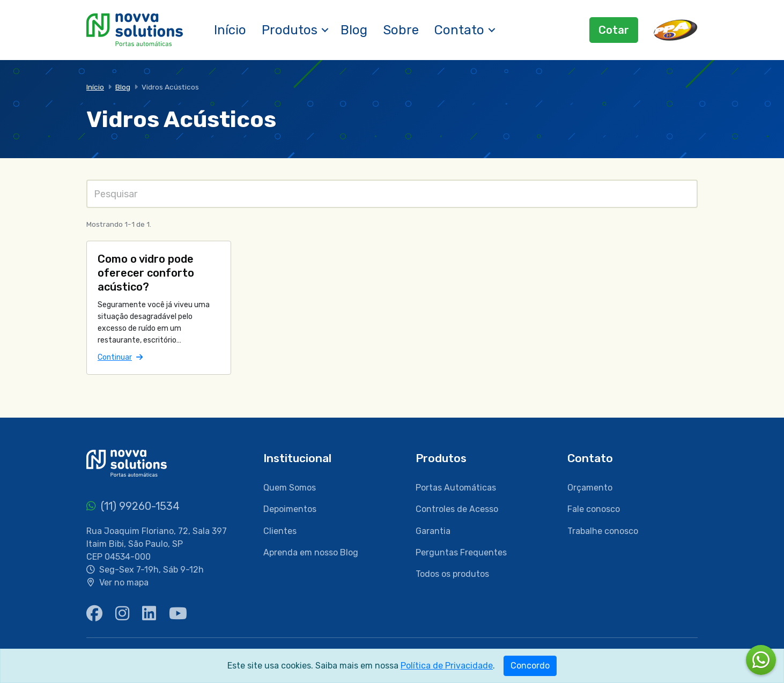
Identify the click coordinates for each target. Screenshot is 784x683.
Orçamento (590, 488)
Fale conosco (594, 509)
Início (230, 30)
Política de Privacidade (447, 666)
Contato (459, 30)
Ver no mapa (124, 582)
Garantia (433, 531)
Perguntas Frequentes (461, 552)
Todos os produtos (452, 574)
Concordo (530, 666)
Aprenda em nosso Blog (311, 552)
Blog (354, 30)
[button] (325, 30)
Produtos (290, 30)
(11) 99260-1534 (133, 506)
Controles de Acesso (457, 509)
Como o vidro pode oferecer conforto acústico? (146, 273)
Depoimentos (290, 509)
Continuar (120, 357)
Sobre (401, 30)
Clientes (280, 531)
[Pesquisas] (392, 194)
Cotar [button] (614, 30)
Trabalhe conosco (603, 531)
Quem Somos (290, 488)
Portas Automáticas (456, 488)
